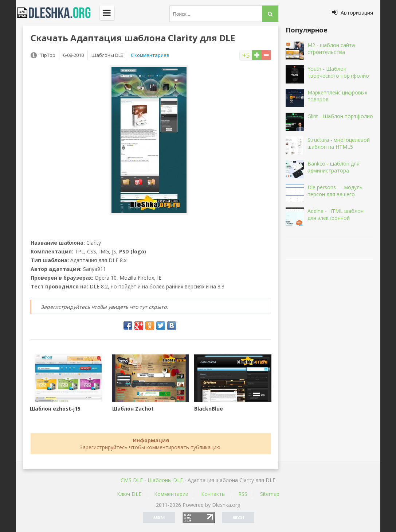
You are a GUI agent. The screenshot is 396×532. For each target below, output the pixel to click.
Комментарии (171, 494)
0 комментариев (150, 55)
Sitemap (270, 494)
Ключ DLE (129, 494)
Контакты (213, 494)
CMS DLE (132, 480)
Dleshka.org (58, 13)
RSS (243, 494)
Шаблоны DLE (165, 480)
